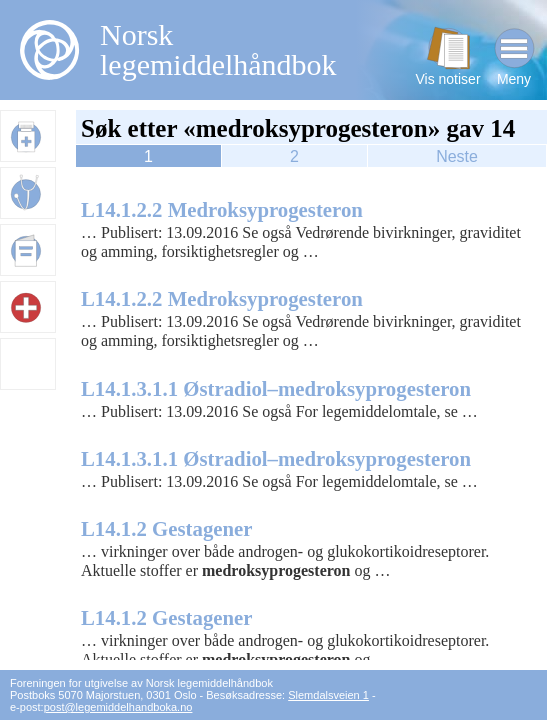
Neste (457, 156)
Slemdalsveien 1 (328, 695)
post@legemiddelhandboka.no (118, 707)
